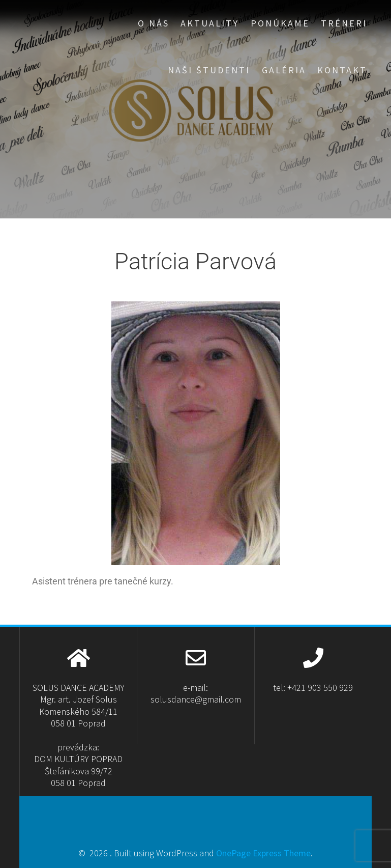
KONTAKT (342, 70)
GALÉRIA (284, 70)
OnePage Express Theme (263, 853)
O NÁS (154, 23)
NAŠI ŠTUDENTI (209, 70)
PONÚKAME (280, 23)
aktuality (210, 23)
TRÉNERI (344, 23)
